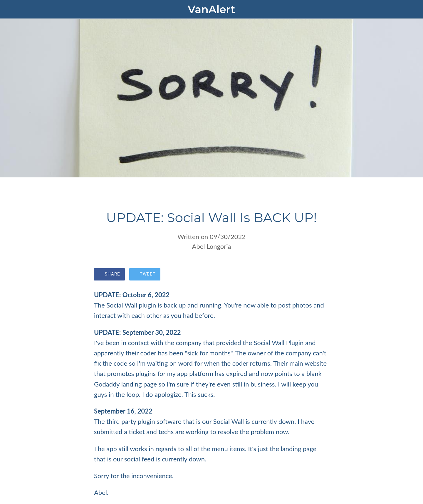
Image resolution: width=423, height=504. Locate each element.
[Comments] (322, 275)
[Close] (12, 9)
